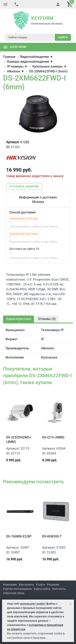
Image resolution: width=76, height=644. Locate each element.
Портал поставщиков (17, 589)
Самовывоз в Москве (24, 218)
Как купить (26, 585)
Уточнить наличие (24, 186)
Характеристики (19, 319)
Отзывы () (47, 319)
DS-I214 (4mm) (53, 437)
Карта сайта (42, 589)
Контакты (59, 589)
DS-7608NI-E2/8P (19, 536)
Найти (63, 37)
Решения (53, 585)
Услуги (40, 585)
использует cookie (33, 604)
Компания (10, 585)
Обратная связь (14, 593)
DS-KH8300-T (52, 536)
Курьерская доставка (24, 234)
